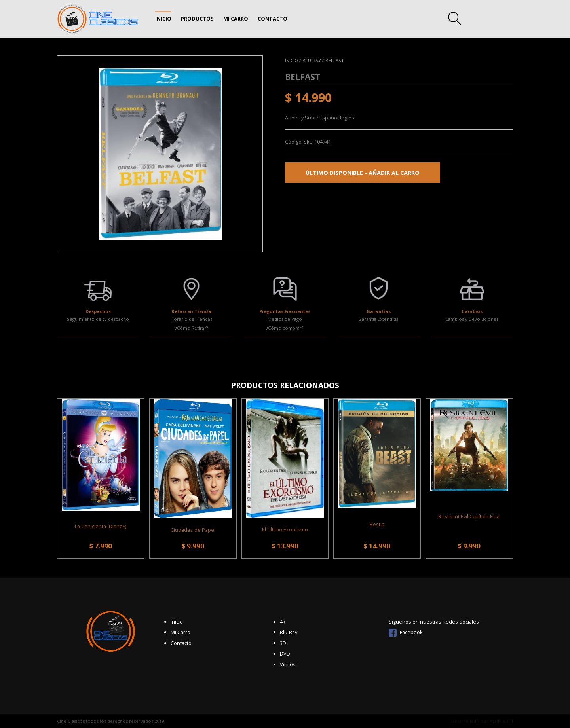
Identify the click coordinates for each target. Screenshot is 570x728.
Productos (197, 19)
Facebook (406, 632)
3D (283, 643)
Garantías (379, 311)
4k (283, 622)
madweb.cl (501, 721)
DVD (285, 654)
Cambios (472, 311)
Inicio (163, 19)
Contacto (273, 19)
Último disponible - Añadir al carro (363, 172)
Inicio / (293, 60)
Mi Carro (236, 19)
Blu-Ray (289, 632)
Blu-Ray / (313, 60)
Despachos (98, 311)
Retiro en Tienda (191, 311)
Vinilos (288, 664)
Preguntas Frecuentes (285, 311)
